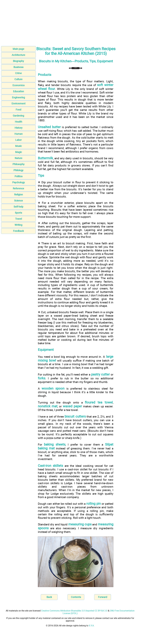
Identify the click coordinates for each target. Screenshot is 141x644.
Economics (19, 85)
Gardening (18, 116)
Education (19, 91)
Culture (18, 79)
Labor (18, 140)
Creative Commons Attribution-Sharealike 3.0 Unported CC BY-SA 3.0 (74, 611)
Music (18, 146)
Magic (19, 152)
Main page (18, 49)
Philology (18, 170)
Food (18, 110)
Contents (76, 597)
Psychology (19, 182)
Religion (19, 195)
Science (19, 201)
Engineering (18, 97)
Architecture (18, 55)
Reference (18, 188)
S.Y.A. (92, 626)
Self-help (18, 207)
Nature (19, 158)
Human (19, 134)
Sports (18, 213)
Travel (19, 219)
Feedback (18, 231)
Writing (18, 225)
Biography (18, 61)
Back (49, 597)
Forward (103, 597)
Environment (19, 103)
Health (19, 122)
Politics (19, 176)
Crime (18, 73)
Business (18, 67)
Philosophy (19, 164)
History (19, 128)
